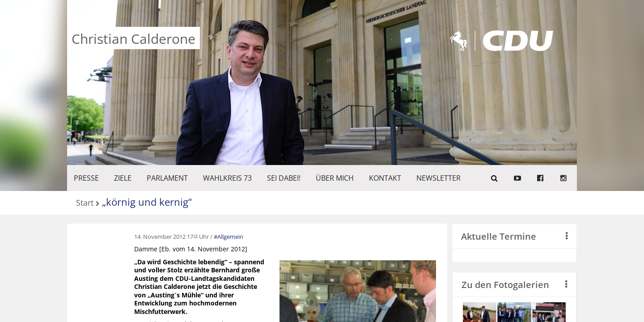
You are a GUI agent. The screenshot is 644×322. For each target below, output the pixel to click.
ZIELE (123, 178)
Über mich (335, 178)
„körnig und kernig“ (147, 202)
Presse (86, 178)
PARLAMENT (167, 178)
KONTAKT (385, 178)
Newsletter (439, 178)
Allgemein (230, 237)
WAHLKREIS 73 (227, 178)
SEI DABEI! (284, 178)
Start (85, 203)
